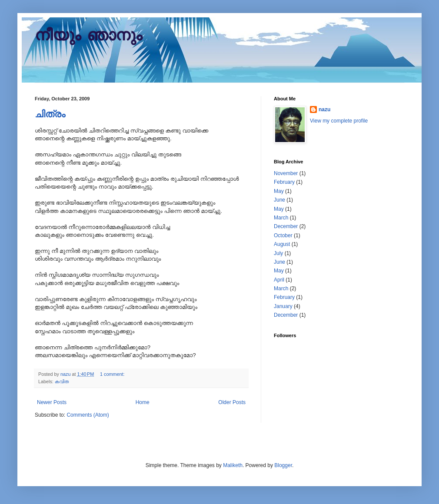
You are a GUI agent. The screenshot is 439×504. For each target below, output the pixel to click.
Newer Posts (52, 402)
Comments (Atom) (88, 415)
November (286, 173)
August (282, 244)
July (278, 253)
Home (143, 402)
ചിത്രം (50, 114)
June (279, 200)
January (283, 306)
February (284, 182)
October (283, 235)
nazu (324, 109)
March (281, 218)
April (279, 280)
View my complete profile (339, 121)
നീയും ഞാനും (88, 36)
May (279, 191)
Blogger (283, 465)
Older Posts (232, 402)
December (286, 226)
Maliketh (233, 465)
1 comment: (113, 374)
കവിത (62, 381)
